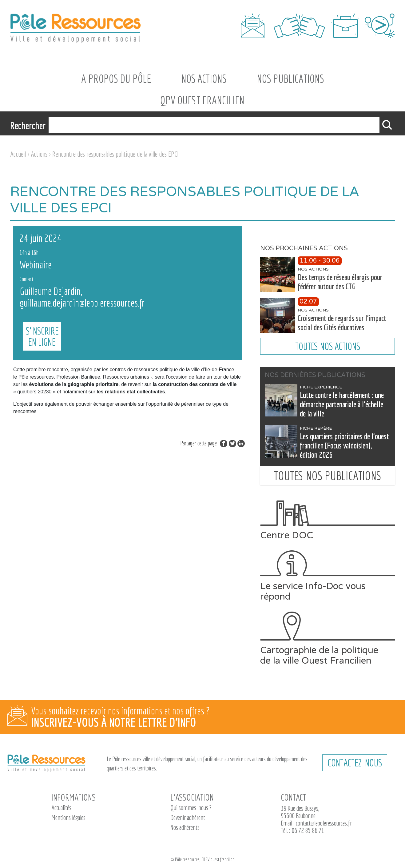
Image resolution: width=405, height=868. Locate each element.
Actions (39, 154)
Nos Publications (290, 79)
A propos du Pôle (116, 79)
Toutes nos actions (328, 346)
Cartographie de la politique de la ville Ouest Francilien (328, 639)
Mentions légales (68, 817)
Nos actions (204, 79)
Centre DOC (328, 520)
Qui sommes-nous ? (191, 808)
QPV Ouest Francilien (202, 100)
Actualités (61, 808)
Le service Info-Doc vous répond (328, 576)
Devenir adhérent (188, 817)
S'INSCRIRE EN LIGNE (215, 297)
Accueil (18, 154)
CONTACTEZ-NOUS (355, 763)
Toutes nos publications (328, 476)
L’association (192, 797)
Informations (73, 797)
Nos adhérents (185, 827)
